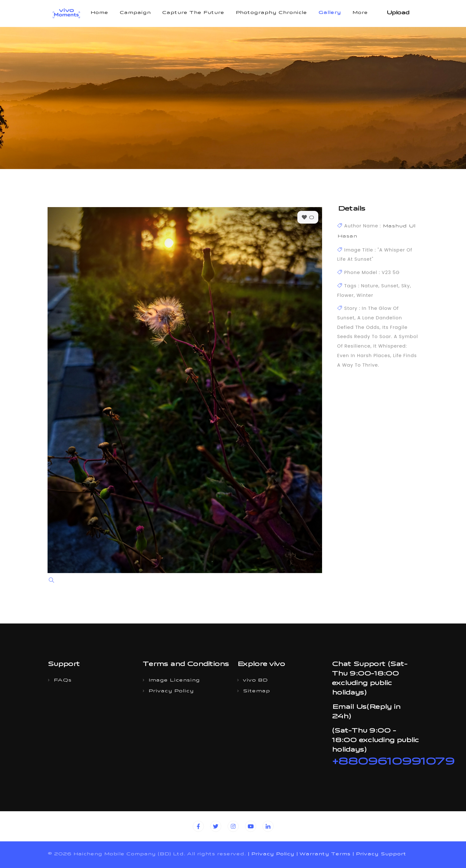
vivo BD (255, 681)
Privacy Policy (171, 692)
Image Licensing (174, 681)
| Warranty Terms (323, 855)
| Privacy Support (379, 855)
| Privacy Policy (271, 855)
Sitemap (256, 692)
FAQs (62, 681)
